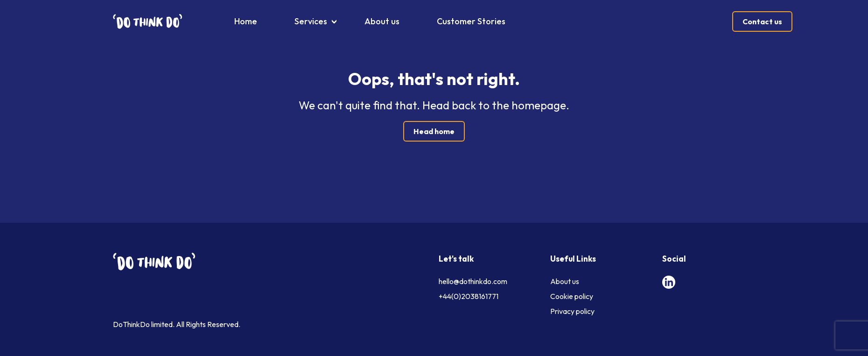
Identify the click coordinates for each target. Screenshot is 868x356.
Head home (434, 131)
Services (311, 21)
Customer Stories (471, 21)
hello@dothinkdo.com (473, 281)
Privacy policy (572, 311)
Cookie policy (572, 296)
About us (382, 21)
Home (246, 21)
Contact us (762, 21)
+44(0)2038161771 (469, 296)
